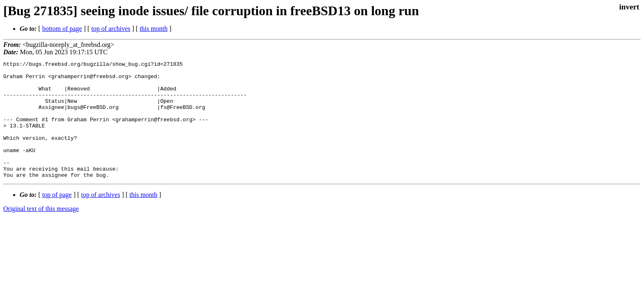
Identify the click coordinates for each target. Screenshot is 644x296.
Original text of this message (41, 232)
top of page (57, 218)
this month (154, 29)
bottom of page (62, 29)
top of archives (111, 29)
